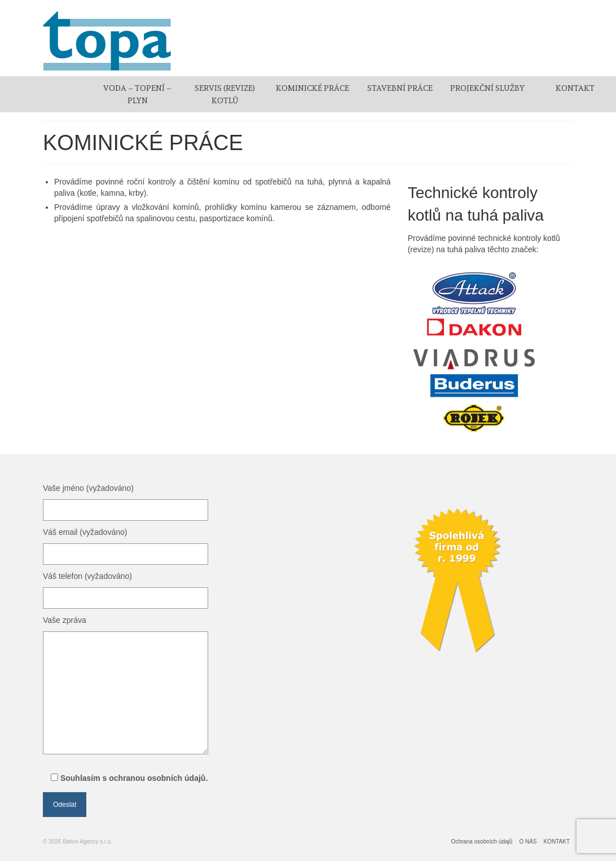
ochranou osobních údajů (157, 778)
